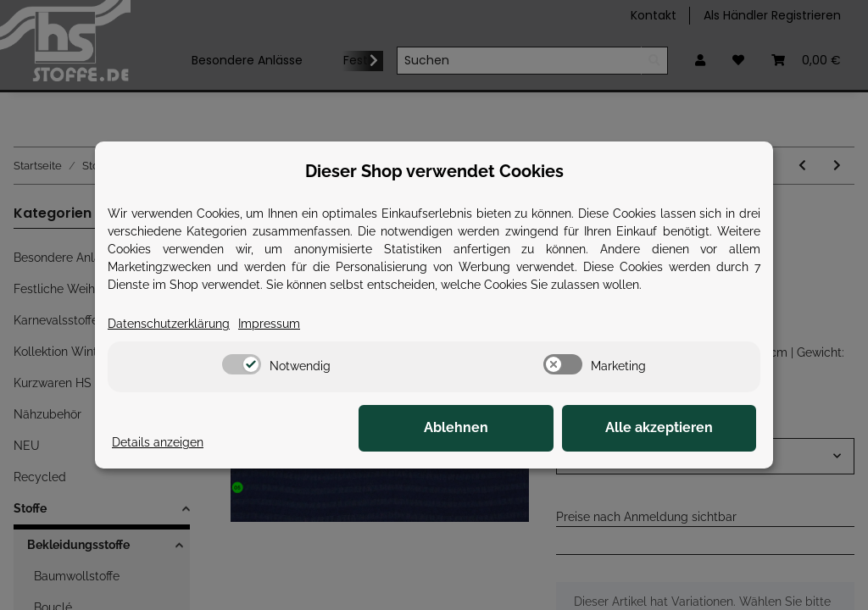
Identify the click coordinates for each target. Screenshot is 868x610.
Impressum (269, 324)
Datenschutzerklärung (169, 324)
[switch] (242, 364)
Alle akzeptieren (672, 428)
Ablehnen (493, 428)
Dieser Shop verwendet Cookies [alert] (434, 171)
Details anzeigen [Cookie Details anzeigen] (158, 442)
